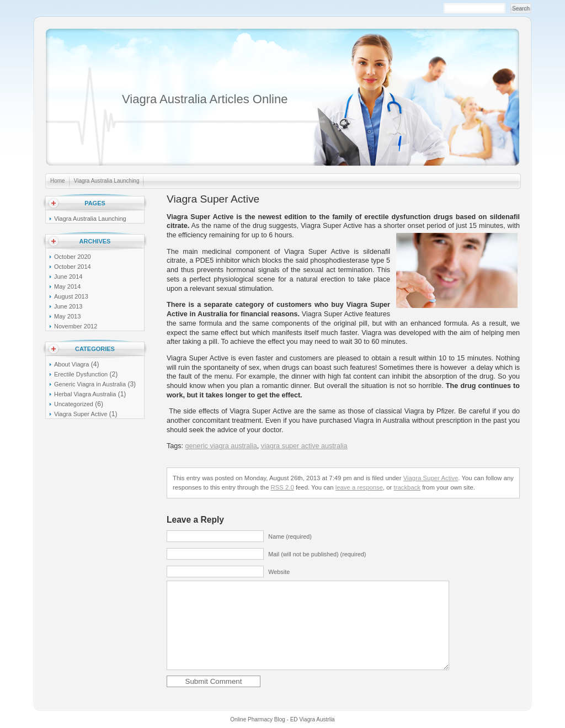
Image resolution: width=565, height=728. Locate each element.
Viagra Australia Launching (107, 181)
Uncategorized (74, 404)
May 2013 (67, 316)
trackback (407, 487)
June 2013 (68, 306)
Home (58, 181)
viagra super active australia (304, 446)
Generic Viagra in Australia (90, 384)
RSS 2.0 (282, 487)
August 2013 (71, 296)
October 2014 (73, 267)
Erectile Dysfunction (81, 374)
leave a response (359, 487)
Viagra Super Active (81, 414)
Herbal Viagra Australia (85, 394)
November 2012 (76, 326)
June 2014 (68, 277)
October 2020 (73, 257)
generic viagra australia (221, 446)
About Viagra (71, 364)
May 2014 (67, 286)
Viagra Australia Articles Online (205, 99)
